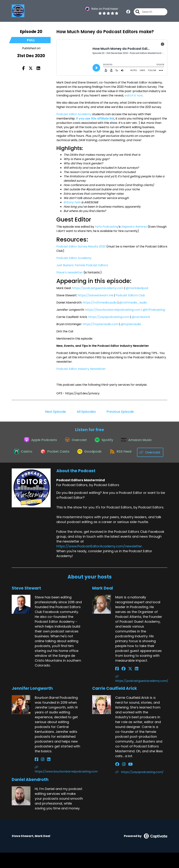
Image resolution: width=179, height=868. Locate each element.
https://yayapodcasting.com (109, 317)
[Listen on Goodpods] (105, 455)
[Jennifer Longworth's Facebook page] (36, 775)
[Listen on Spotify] (105, 442)
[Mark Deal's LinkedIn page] (130, 684)
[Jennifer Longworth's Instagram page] (41, 775)
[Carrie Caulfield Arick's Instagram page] (122, 780)
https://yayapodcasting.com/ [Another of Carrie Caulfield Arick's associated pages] (139, 788)
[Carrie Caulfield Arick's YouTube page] (126, 780)
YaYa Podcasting (107, 227)
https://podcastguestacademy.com (98, 288)
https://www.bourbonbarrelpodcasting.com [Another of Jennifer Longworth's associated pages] (61, 785)
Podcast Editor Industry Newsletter (81, 369)
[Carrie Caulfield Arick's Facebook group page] (117, 780)
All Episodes (86, 412)
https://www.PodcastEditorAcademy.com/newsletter (99, 562)
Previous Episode (120, 412)
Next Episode (56, 412)
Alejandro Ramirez (134, 227)
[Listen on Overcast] (75, 442)
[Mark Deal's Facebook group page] (121, 684)
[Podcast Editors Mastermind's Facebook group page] (128, 13)
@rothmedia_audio (133, 303)
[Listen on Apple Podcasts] (38, 442)
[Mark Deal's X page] (126, 684)
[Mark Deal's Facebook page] (117, 684)
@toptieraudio (131, 324)
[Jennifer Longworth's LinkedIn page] (45, 775)
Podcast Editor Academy (74, 114)
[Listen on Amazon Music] (139, 442)
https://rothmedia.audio (100, 303)
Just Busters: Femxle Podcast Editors (82, 265)
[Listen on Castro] (36, 455)
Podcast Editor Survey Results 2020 (81, 246)
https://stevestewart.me (96, 295)
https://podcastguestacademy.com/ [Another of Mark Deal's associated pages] (141, 694)
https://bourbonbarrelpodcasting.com (113, 310)
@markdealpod (137, 288)
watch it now (134, 95)
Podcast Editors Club (130, 295)
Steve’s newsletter (70, 272)
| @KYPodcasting (153, 310)
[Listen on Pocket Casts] (69, 455)
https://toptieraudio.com (101, 324)
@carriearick (141, 317)
